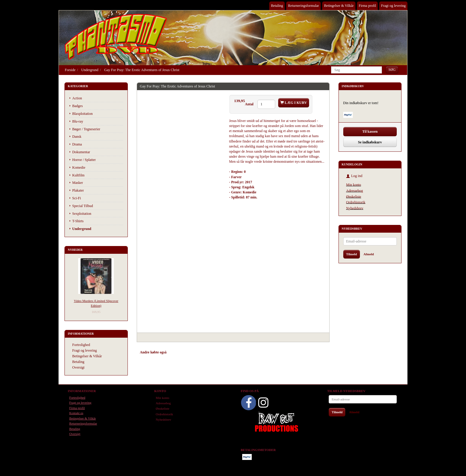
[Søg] (392, 70)
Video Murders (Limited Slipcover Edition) (96, 303)
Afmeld (369, 254)
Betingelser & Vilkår (339, 6)
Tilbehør (203, 352)
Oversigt (78, 367)
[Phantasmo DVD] (116, 37)
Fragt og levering (393, 6)
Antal (250, 104)
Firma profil (367, 6)
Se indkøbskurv (370, 142)
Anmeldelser (225, 352)
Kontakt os (76, 413)
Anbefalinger (182, 352)
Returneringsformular (303, 6)
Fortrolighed (81, 345)
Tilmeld (352, 254)
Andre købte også (153, 352)
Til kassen (370, 131)
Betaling (277, 6)
